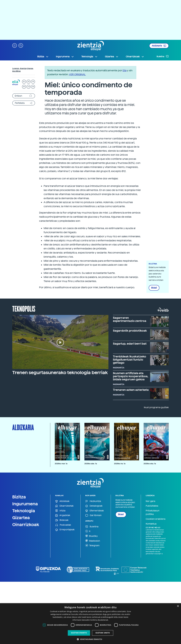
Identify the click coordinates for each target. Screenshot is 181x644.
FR (33, 82)
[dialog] (90, 624)
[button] (15, 45)
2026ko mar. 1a (61, 464)
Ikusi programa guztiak (156, 407)
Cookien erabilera (156, 519)
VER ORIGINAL (77, 74)
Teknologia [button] (89, 57)
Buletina (163, 56)
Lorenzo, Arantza (19, 68)
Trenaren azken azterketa (131, 390)
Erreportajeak (65, 530)
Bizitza (19, 497)
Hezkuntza (93, 501)
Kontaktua (151, 524)
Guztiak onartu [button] (79, 633)
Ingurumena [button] (65, 57)
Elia (125, 70)
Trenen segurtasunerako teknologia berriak (60, 373)
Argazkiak (63, 515)
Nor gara (150, 501)
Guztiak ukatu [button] (103, 633)
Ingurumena (25, 504)
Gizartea (21, 518)
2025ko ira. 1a (120, 464)
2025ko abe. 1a (91, 464)
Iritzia (60, 511)
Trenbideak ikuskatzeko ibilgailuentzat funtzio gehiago (130, 360)
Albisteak (62, 501)
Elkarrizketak (64, 506)
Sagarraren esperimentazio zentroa (130, 319)
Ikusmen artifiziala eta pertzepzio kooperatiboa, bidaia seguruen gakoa (131, 376)
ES (29, 82)
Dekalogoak (94, 506)
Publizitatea (152, 506)
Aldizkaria (159, 46)
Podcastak (63, 525)
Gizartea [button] (112, 57)
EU (24, 82)
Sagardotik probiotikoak (130, 331)
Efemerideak (95, 511)
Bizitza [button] (43, 57)
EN (24, 87)
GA (33, 87)
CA (29, 87)
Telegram (92, 545)
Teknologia (24, 511)
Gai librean (93, 515)
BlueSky (91, 536)
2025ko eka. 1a (150, 464)
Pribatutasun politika (153, 512)
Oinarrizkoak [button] (135, 57)
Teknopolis (24, 308)
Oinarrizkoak (26, 525)
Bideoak (62, 520)
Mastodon (93, 541)
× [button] (178, 606)
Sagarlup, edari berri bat (130, 344)
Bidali (154, 288)
